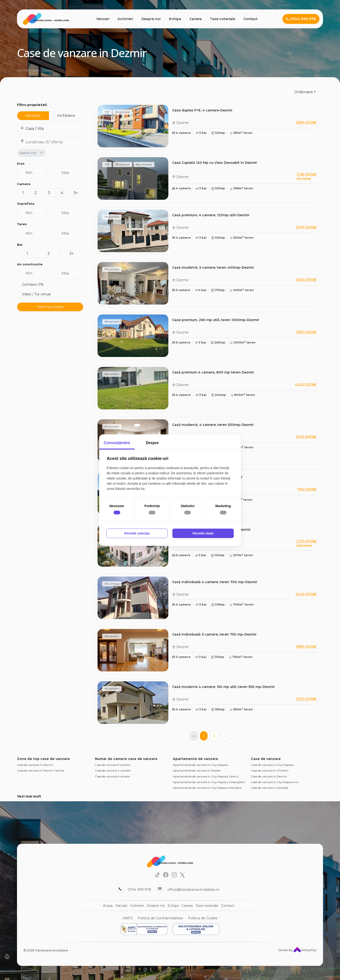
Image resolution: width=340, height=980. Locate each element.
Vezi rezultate (50, 307)
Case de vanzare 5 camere (112, 776)
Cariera (195, 19)
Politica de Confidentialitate (160, 918)
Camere (24, 184)
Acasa (108, 906)
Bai (20, 245)
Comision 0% (33, 284)
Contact (251, 19)
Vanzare (33, 116)
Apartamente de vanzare (195, 759)
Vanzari (103, 19)
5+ (76, 193)
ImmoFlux (305, 950)
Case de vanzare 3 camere (113, 765)
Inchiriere (66, 116)
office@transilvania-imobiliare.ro (193, 890)
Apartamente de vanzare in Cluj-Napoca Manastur (207, 788)
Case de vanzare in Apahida (270, 788)
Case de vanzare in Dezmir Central (41, 770)
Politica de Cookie (203, 918)
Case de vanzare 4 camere (113, 770)
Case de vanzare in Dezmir (35, 765)
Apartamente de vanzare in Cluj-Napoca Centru (206, 776)
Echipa (175, 19)
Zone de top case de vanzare (43, 759)
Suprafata (26, 204)
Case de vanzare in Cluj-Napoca (272, 765)
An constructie (30, 264)
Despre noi (151, 19)
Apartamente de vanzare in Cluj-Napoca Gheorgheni (209, 782)
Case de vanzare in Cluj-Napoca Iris (274, 782)
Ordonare (304, 92)
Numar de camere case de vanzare (126, 759)
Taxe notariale (223, 19)
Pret (21, 164)
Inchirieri (125, 19)
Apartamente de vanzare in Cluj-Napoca (200, 765)
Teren (22, 224)
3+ (71, 253)
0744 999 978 (139, 890)
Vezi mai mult (29, 796)
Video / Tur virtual (36, 294)
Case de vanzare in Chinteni (270, 770)
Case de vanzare (266, 759)
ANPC (128, 918)
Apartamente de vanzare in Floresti (197, 770)
